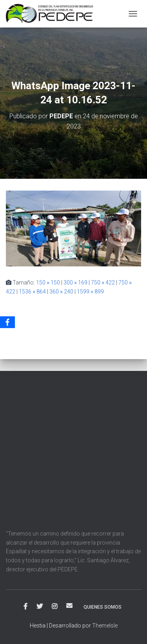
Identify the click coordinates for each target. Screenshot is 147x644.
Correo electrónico (69, 605)
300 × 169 (75, 283)
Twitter (40, 607)
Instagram (54, 607)
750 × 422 (103, 283)
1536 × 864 (32, 292)
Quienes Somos (103, 607)
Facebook (25, 607)
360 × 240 (61, 292)
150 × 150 (48, 283)
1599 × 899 (90, 292)
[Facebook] (7, 322)
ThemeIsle (105, 626)
